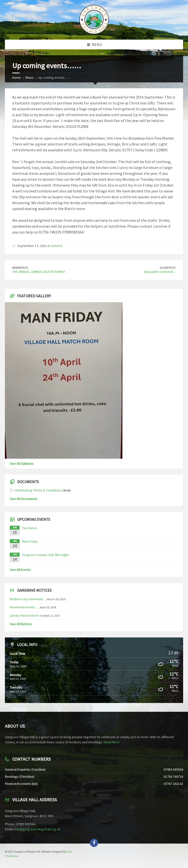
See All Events (20, 570)
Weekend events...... (24, 607)
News (29, 78)
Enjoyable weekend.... (160, 272)
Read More (112, 742)
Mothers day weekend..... (28, 599)
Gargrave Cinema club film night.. (46, 555)
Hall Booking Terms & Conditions (38, 490)
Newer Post (20, 268)
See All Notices (21, 624)
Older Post (168, 268)
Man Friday (30, 541)
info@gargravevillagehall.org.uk (37, 829)
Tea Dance (29, 528)
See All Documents (23, 499)
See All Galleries (22, 464)
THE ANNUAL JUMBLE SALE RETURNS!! (39, 272)
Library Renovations (24, 615)
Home (17, 78)
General (56, 246)
